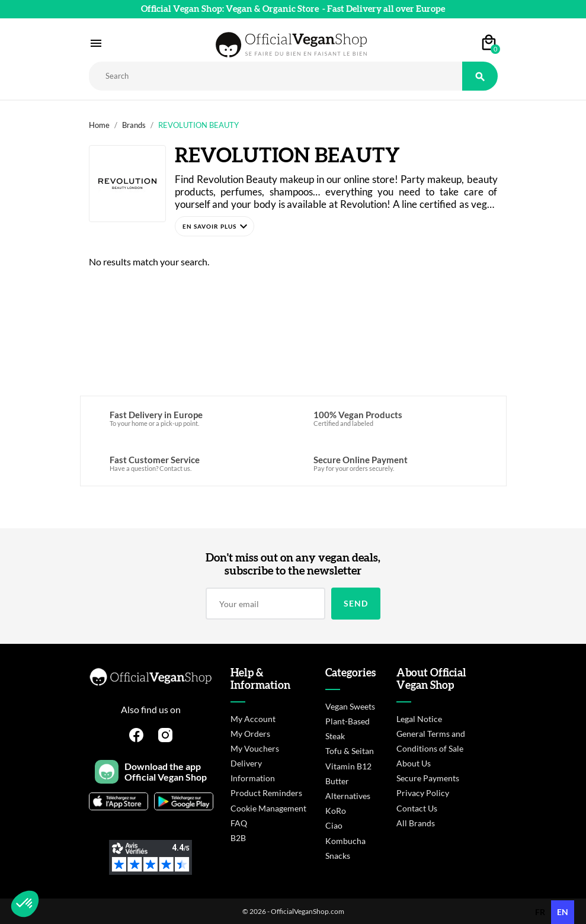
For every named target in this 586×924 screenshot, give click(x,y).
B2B (238, 838)
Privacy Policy (423, 793)
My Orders (250, 734)
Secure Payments (428, 778)
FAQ (239, 823)
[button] (214, 226)
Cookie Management (268, 808)
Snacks (338, 856)
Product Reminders (266, 793)
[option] (540, 912)
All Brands (416, 823)
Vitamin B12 (348, 766)
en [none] (563, 912)
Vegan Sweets (350, 706)
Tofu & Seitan (350, 751)
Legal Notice (419, 719)
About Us (414, 763)
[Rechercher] (276, 76)
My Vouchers (255, 748)
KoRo (336, 811)
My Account (253, 719)
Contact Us (417, 808)
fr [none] (540, 912)
